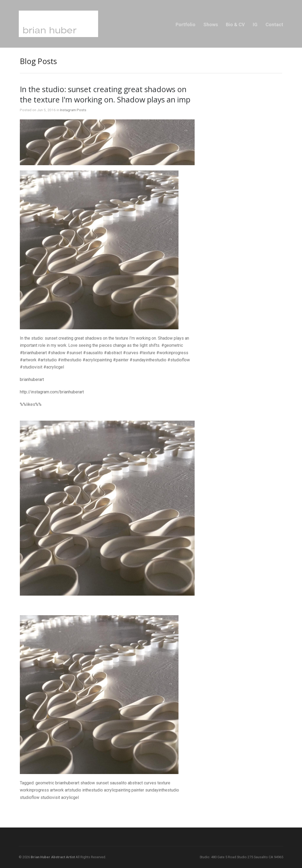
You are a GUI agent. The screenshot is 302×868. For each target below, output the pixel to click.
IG (255, 24)
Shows (211, 24)
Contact (274, 24)
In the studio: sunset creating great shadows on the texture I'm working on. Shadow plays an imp (105, 94)
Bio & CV (235, 24)
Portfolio (186, 24)
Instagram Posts (73, 110)
